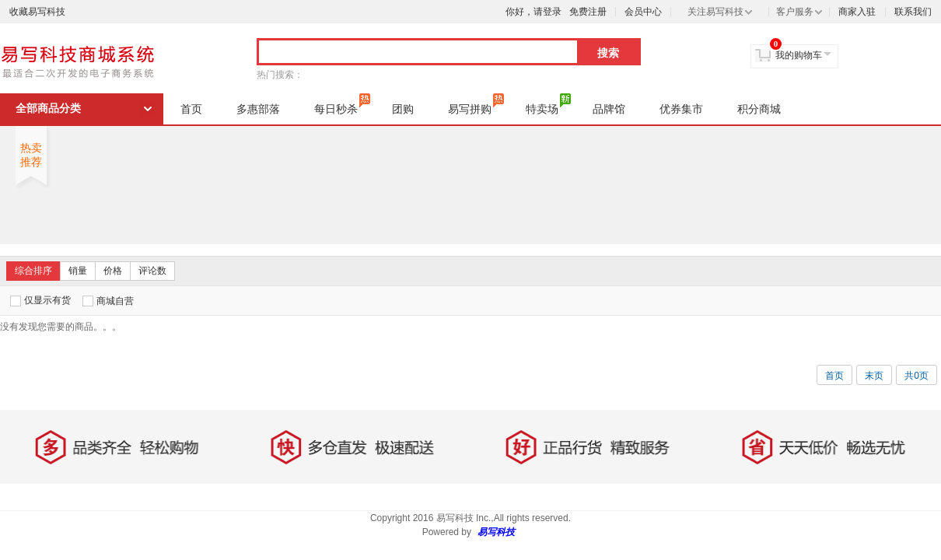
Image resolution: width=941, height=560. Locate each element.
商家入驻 (857, 12)
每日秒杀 (342, 104)
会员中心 (643, 12)
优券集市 (681, 109)
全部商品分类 (48, 108)
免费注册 (588, 12)
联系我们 (913, 12)
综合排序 (33, 271)
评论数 (152, 271)
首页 (191, 109)
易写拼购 (476, 104)
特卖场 (548, 104)
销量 (78, 271)
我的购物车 (799, 55)
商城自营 (108, 301)
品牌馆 (609, 109)
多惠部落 (258, 109)
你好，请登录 (533, 12)
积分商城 (759, 109)
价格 (113, 271)
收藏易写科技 (37, 12)
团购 (403, 109)
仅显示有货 (40, 301)
